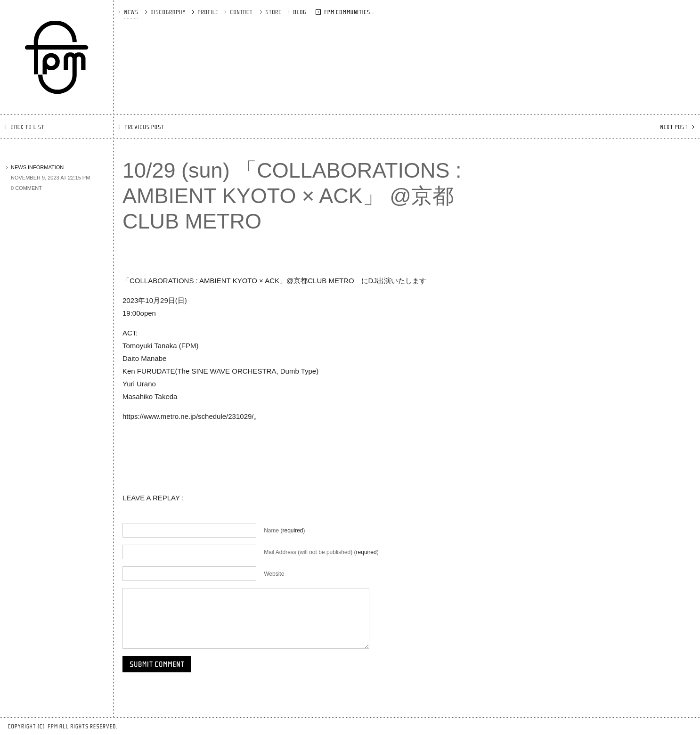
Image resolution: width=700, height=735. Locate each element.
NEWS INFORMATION (35, 167)
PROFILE (205, 12)
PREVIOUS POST (142, 127)
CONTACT (239, 12)
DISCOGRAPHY (166, 12)
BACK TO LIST (25, 127)
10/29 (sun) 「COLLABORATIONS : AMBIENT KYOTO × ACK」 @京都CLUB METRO (292, 196)
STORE (271, 12)
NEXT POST (676, 127)
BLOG (310, 12)
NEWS (129, 12)
